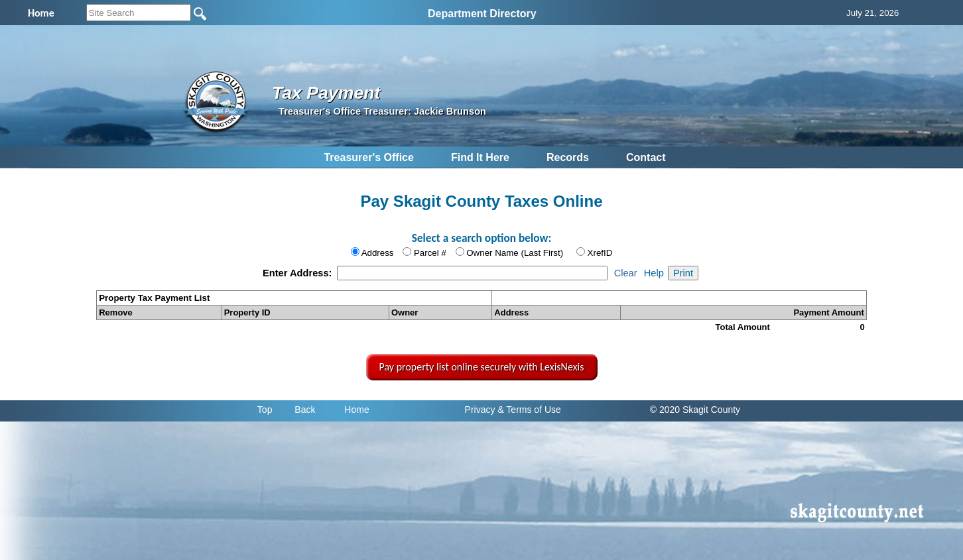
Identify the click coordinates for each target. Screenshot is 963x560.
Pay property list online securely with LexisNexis (482, 367)
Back (305, 410)
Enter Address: (299, 273)
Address (378, 253)
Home (356, 410)
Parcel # (430, 253)
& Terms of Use (529, 410)
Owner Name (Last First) (515, 253)
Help (654, 273)
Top (265, 410)
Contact (646, 157)
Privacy (480, 410)
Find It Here (480, 157)
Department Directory (482, 14)
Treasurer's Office (368, 157)
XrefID (600, 253)
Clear (626, 273)
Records (568, 157)
